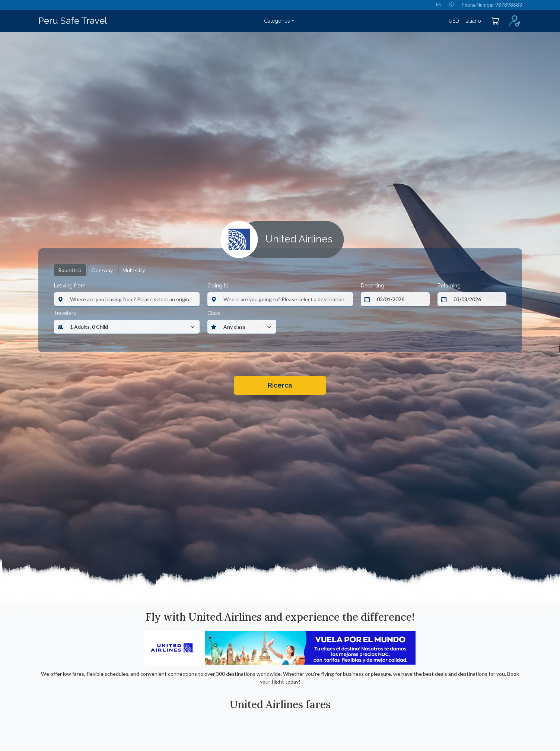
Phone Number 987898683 (492, 5)
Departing (373, 286)
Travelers (65, 313)
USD (454, 21)
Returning (449, 286)
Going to (218, 286)
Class (214, 313)
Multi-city (134, 270)
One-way (102, 270)
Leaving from (70, 286)
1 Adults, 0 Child (89, 327)
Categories (277, 21)
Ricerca (280, 385)
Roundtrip (70, 270)
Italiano (473, 21)
